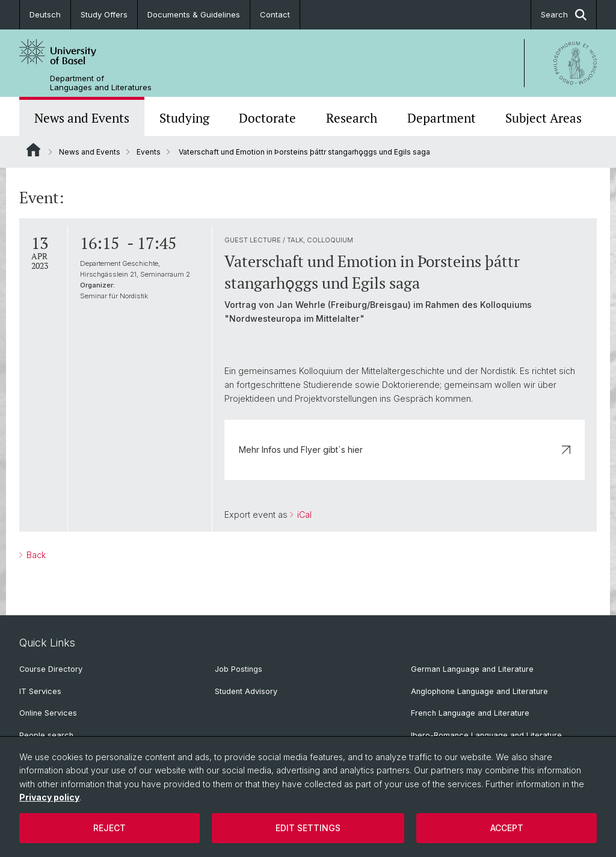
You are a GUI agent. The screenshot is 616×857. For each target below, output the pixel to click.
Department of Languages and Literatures (101, 83)
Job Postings (239, 669)
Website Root (33, 150)
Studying (184, 118)
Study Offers (104, 14)
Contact (275, 14)
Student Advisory (246, 691)
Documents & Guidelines (194, 14)
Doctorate (267, 118)
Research (352, 118)
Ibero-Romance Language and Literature (486, 735)
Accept (507, 828)
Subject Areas (544, 118)
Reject (109, 828)
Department (442, 118)
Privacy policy (49, 797)
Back (35, 555)
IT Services (40, 691)
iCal (303, 515)
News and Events (82, 118)
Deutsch (45, 14)
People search (46, 735)
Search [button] (564, 15)
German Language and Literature (472, 669)
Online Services (48, 713)
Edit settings (308, 828)
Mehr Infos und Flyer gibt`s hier (405, 450)
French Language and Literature (470, 713)
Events (149, 152)
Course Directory (51, 669)
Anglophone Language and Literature (479, 691)
